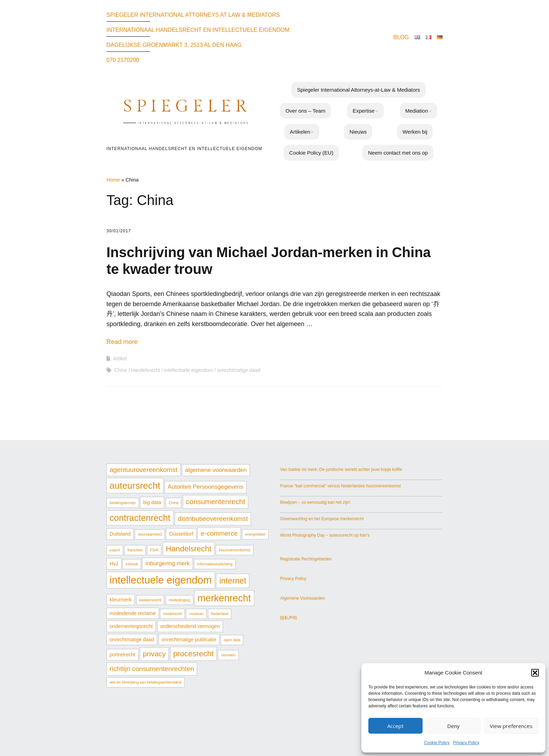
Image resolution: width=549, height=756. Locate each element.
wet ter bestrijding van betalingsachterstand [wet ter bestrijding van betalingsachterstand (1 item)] (145, 682)
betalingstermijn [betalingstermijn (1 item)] (123, 503)
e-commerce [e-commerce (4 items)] (219, 533)
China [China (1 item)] (174, 503)
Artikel (120, 359)
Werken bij (415, 132)
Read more (122, 342)
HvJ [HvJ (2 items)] (114, 564)
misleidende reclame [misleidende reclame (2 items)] (133, 613)
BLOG (401, 37)
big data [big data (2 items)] (152, 502)
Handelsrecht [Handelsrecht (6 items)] (189, 549)
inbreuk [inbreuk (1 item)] (132, 564)
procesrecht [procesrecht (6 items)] (193, 654)
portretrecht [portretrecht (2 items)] (123, 655)
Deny (453, 726)
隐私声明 (289, 618)
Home (113, 180)
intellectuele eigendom (189, 370)
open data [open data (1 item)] (232, 640)
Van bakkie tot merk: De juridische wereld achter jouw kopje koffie (341, 469)
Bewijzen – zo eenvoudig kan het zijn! (315, 502)
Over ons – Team (305, 111)
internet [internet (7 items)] (233, 581)
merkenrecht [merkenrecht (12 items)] (224, 598)
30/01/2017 (119, 231)
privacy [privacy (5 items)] (154, 654)
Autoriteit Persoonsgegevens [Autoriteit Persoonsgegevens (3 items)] (206, 487)
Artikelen (300, 132)
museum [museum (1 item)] (196, 614)
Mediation (417, 111)
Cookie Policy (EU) (311, 153)
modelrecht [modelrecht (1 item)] (172, 614)
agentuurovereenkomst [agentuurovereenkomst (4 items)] (144, 470)
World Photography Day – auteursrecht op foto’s (325, 535)
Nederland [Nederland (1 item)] (220, 614)
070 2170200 (123, 60)
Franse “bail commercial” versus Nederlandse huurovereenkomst (340, 486)
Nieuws (358, 132)
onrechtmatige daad (239, 370)
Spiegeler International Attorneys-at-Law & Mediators (358, 90)
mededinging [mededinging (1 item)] (179, 600)
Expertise (364, 111)
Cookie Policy (437, 743)
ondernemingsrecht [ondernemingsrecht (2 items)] (131, 626)
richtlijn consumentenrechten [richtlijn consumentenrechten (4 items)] (152, 669)
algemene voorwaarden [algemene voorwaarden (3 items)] (216, 470)
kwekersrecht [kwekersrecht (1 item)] (150, 600)
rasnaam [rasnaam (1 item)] (228, 655)
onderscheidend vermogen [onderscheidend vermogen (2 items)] (190, 626)
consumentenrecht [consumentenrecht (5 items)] (216, 501)
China (121, 370)
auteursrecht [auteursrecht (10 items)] (135, 486)
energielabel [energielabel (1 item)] (255, 534)
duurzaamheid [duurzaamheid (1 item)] (150, 534)
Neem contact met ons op (398, 153)
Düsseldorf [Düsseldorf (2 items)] (181, 534)
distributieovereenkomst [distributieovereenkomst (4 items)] (213, 519)
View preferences (511, 726)
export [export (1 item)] (115, 550)
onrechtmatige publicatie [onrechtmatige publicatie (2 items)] (189, 640)
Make (260, 723)
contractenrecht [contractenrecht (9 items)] (140, 518)
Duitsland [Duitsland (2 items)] (120, 534)
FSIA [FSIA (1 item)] (154, 550)
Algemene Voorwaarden (303, 598)
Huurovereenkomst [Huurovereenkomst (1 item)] (235, 550)
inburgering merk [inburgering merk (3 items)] (168, 563)
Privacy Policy (466, 743)
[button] (535, 673)
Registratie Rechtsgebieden (306, 559)
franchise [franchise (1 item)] (135, 550)
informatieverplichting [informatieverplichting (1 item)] (215, 564)
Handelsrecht (145, 370)
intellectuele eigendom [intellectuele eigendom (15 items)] (161, 580)
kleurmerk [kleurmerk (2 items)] (121, 600)
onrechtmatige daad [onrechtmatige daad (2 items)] (132, 640)
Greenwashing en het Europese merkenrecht (322, 519)
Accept (395, 726)
